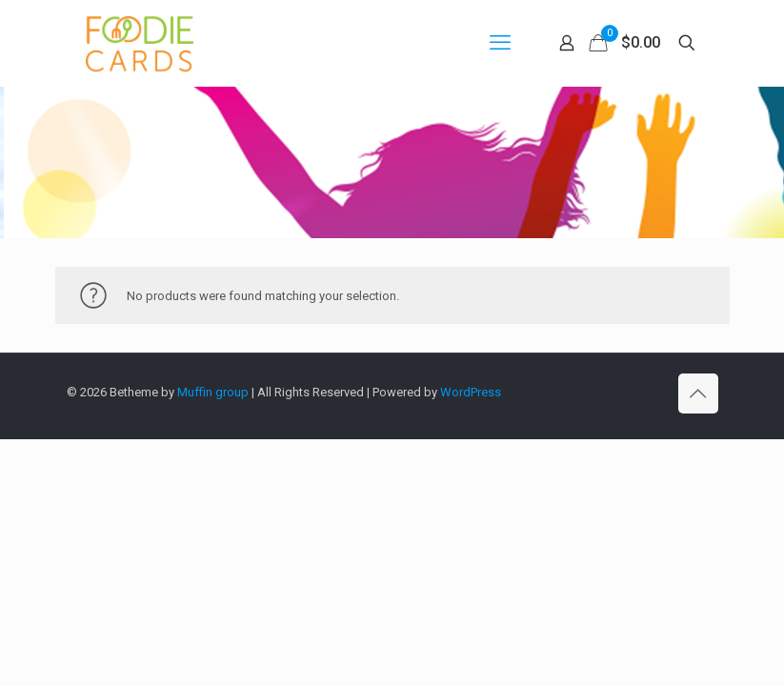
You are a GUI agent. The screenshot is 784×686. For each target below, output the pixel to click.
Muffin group (213, 392)
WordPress (471, 392)
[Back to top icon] (698, 393)
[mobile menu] (500, 43)
